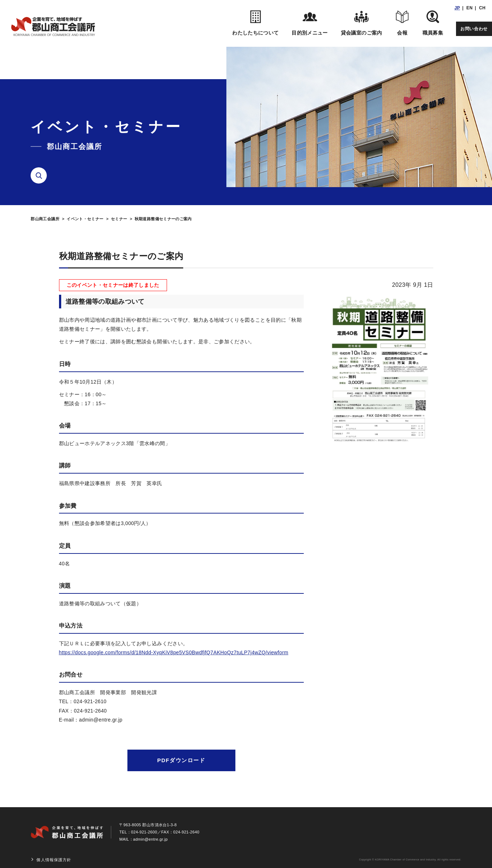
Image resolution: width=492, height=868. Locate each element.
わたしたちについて (255, 23)
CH (482, 8)
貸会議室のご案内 (362, 23)
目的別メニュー (310, 23)
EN (470, 8)
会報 (402, 23)
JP (457, 8)
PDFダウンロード (181, 760)
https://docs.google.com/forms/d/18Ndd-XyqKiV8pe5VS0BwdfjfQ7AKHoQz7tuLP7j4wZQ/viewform (174, 652)
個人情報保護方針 (54, 860)
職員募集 (433, 23)
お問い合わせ (474, 29)
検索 (41, 176)
